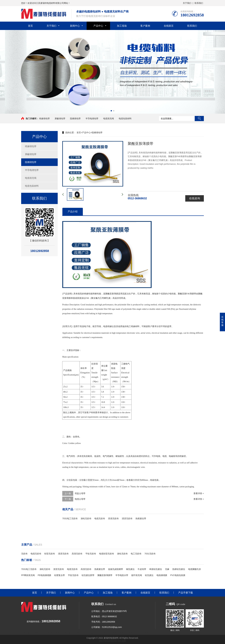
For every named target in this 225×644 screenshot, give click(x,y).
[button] (111, 111)
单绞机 (123, 633)
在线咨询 (195, 198)
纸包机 (148, 633)
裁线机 (58, 633)
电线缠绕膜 (162, 575)
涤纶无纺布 (86, 518)
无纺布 (24, 554)
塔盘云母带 (80, 493)
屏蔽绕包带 (60, 119)
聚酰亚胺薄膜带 (105, 575)
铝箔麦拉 (149, 575)
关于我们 (187, 3)
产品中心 (98, 26)
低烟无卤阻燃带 (116, 569)
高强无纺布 (113, 518)
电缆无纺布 (100, 518)
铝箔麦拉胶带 (88, 575)
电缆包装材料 (125, 119)
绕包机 (116, 633)
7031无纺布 (150, 554)
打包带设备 (132, 633)
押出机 (44, 633)
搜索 (199, 119)
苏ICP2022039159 (108, 641)
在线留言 (169, 26)
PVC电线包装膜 (178, 575)
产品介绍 (73, 212)
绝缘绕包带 (44, 119)
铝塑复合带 (60, 575)
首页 (30, 26)
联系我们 (199, 3)
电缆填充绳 (109, 119)
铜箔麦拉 (130, 569)
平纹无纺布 (91, 554)
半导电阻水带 (122, 575)
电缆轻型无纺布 (107, 554)
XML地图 (122, 641)
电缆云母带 (80, 499)
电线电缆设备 (68, 633)
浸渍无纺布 (127, 518)
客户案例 (145, 26)
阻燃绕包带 (75, 119)
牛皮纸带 (142, 569)
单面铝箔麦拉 (156, 569)
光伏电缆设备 (91, 633)
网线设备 (79, 633)
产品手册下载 (186, 593)
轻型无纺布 (50, 554)
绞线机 (51, 633)
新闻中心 (75, 26)
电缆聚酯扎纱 (195, 569)
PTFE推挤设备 (105, 633)
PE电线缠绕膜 (45, 575)
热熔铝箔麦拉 (179, 569)
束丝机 (141, 633)
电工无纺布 (136, 554)
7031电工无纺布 (70, 518)
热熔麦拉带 (141, 518)
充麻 (167, 569)
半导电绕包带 (92, 119)
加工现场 (122, 26)
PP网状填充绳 (28, 575)
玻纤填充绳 (137, 575)
